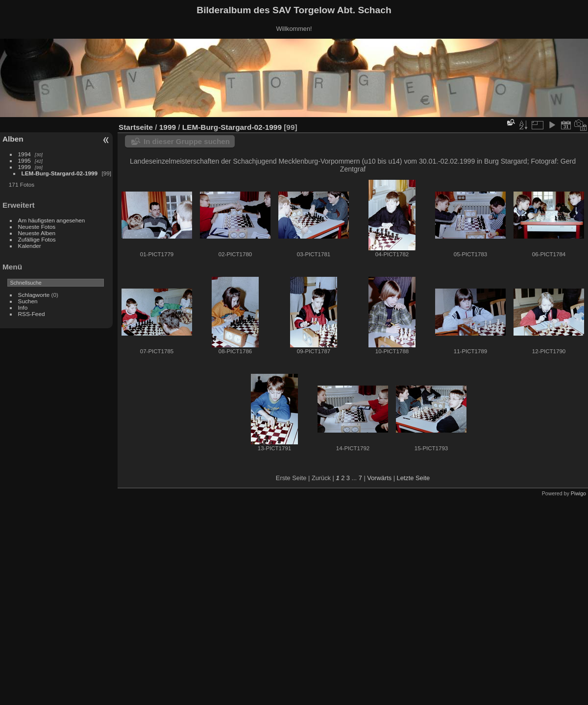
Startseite (136, 127)
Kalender (30, 246)
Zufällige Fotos (37, 239)
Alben (13, 139)
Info (23, 307)
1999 (24, 167)
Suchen (28, 301)
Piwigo (578, 493)
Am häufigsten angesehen (52, 220)
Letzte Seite (414, 478)
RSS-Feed (32, 314)
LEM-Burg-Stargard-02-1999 (60, 173)
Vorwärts (379, 478)
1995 (24, 160)
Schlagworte (34, 295)
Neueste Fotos (37, 227)
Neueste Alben (37, 233)
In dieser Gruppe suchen (187, 141)
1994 (24, 154)
